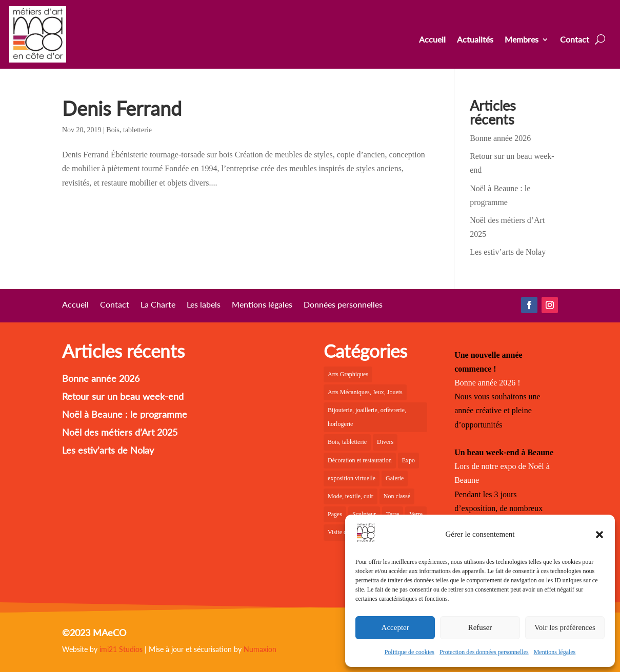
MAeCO (109, 633)
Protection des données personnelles (484, 652)
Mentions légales (555, 652)
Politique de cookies (409, 652)
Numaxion (260, 649)
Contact (575, 40)
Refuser (480, 627)
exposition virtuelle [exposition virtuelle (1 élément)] (352, 478)
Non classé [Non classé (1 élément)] (397, 496)
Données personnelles (343, 305)
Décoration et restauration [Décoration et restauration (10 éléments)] (360, 460)
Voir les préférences (565, 627)
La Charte (158, 305)
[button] (599, 535)
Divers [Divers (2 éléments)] (385, 442)
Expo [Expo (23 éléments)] (408, 460)
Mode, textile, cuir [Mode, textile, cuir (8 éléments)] (351, 496)
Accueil (432, 40)
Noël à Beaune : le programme (125, 414)
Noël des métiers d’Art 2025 (120, 432)
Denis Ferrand (122, 108)
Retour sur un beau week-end (123, 396)
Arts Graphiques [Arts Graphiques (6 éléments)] (348, 374)
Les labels (204, 305)
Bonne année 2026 (500, 138)
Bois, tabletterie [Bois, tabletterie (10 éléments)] (347, 442)
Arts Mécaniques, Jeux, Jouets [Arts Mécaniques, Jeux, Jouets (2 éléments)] (365, 392)
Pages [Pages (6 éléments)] (335, 514)
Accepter (395, 627)
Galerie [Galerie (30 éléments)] (395, 478)
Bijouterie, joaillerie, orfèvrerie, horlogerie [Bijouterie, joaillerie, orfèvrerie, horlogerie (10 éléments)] (367, 417)
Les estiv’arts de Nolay (508, 252)
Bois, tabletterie (129, 130)
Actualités (475, 40)
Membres (522, 40)
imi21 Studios (121, 649)
